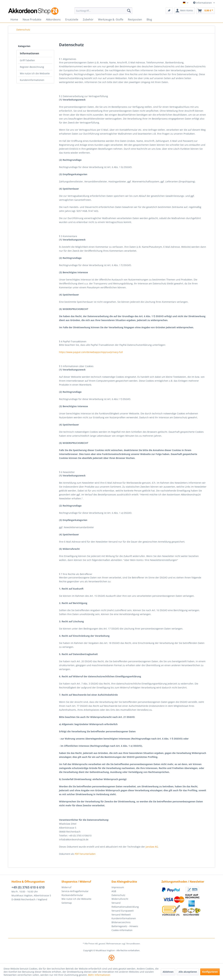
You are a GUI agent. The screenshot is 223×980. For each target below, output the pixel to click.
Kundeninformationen (32, 80)
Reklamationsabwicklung (125, 907)
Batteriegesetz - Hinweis (125, 926)
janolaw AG (152, 847)
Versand (116, 903)
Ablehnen (168, 972)
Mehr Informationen (99, 975)
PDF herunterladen (85, 854)
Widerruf (66, 887)
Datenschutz (118, 895)
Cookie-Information (122, 930)
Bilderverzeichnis (121, 922)
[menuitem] (103, 11)
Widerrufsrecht (120, 899)
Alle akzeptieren (188, 972)
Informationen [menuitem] (203, 3)
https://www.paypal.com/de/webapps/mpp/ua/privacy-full (91, 352)
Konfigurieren (210, 972)
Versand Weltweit (121, 915)
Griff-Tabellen (27, 60)
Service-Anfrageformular (75, 891)
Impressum (118, 887)
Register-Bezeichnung (32, 67)
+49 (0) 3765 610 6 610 (28, 887)
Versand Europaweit (123, 911)
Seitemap (67, 903)
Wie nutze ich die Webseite (35, 73)
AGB (114, 891)
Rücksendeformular (72, 895)
